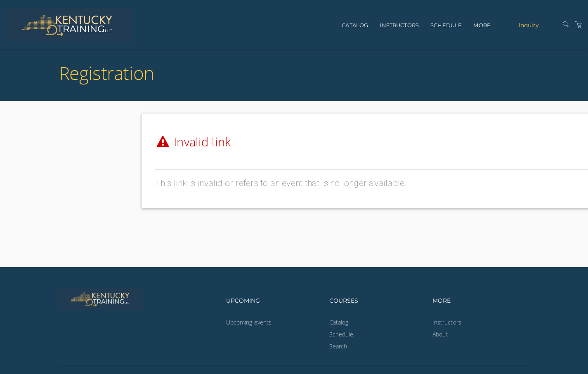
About (440, 334)
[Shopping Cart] (579, 25)
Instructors (399, 25)
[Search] (566, 25)
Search (338, 346)
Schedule (446, 25)
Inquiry (529, 25)
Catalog (355, 25)
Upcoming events (249, 322)
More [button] (482, 25)
